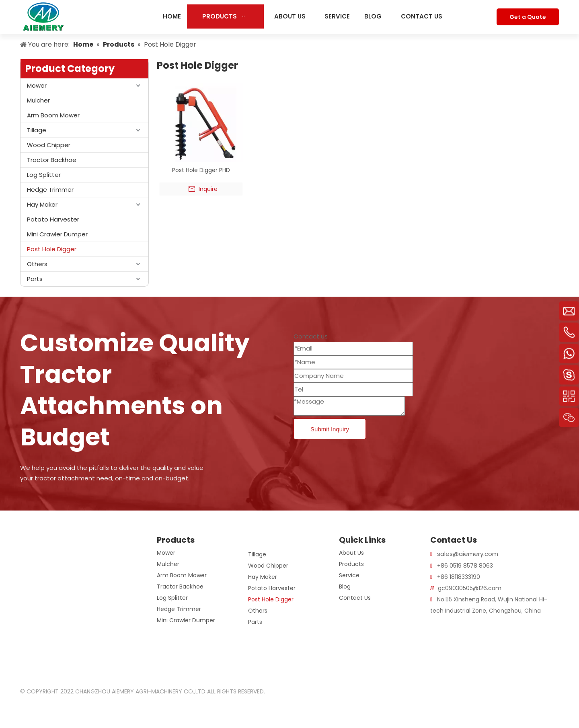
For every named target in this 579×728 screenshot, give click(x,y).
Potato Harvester (53, 219)
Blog (345, 587)
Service (349, 575)
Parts (35, 279)
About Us (351, 553)
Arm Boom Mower (53, 115)
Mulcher (38, 100)
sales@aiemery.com (468, 554)
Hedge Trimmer (50, 190)
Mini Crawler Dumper (57, 234)
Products (351, 564)
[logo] (30, 540)
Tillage (37, 130)
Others (37, 264)
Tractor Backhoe (52, 160)
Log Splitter (44, 175)
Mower (37, 85)
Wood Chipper (49, 145)
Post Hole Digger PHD (201, 170)
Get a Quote (528, 17)
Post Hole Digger (52, 249)
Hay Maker (42, 204)
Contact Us (355, 598)
